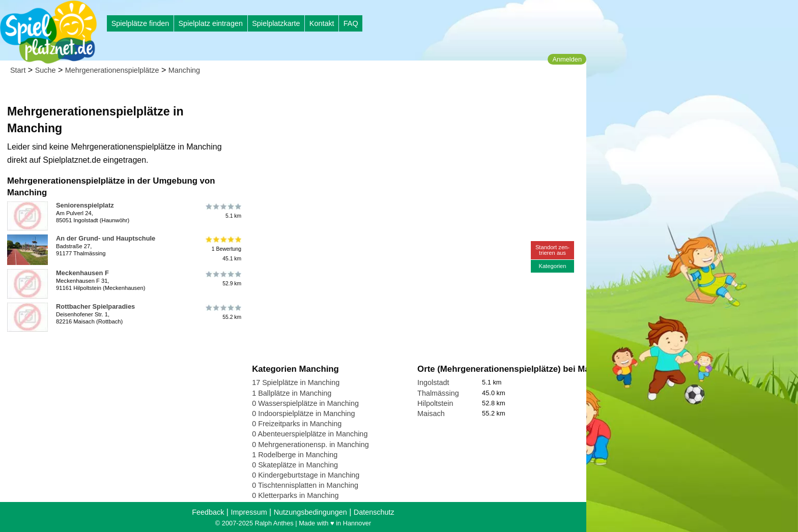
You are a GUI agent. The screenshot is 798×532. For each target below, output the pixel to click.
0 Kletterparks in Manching (295, 495)
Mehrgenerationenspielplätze (112, 70)
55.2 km (223, 312)
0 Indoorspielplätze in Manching (303, 413)
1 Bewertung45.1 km (223, 249)
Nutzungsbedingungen (310, 512)
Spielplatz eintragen (210, 23)
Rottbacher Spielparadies (95, 306)
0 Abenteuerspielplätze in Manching (310, 434)
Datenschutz (374, 512)
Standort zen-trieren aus (552, 250)
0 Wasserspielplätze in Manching (305, 403)
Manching (184, 70)
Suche (46, 70)
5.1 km (223, 211)
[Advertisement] (367, 97)
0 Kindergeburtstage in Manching (306, 475)
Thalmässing (438, 393)
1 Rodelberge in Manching (295, 455)
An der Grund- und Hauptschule (106, 238)
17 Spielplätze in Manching (296, 382)
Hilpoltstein (435, 403)
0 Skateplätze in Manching (295, 465)
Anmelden (567, 59)
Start (18, 70)
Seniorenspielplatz (85, 205)
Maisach (431, 413)
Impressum (249, 512)
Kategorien (552, 266)
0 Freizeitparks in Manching (297, 424)
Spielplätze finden (140, 23)
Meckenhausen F (82, 273)
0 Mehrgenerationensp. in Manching (310, 445)
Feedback (208, 512)
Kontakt (322, 23)
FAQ (351, 23)
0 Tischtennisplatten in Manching (305, 485)
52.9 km (223, 279)
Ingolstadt (433, 382)
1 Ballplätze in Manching (292, 393)
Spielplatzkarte (276, 23)
